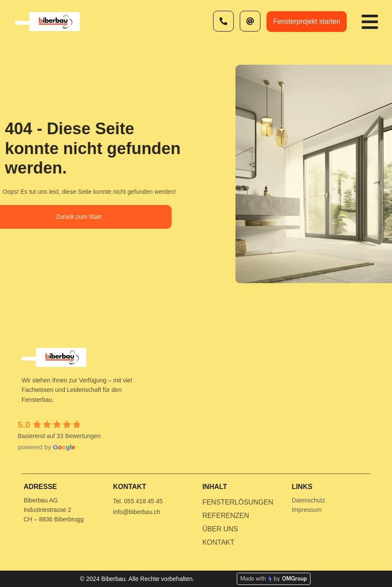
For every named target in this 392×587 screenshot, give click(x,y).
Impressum (306, 510)
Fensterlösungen (238, 502)
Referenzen (226, 516)
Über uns (220, 529)
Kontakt (218, 542)
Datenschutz (308, 500)
